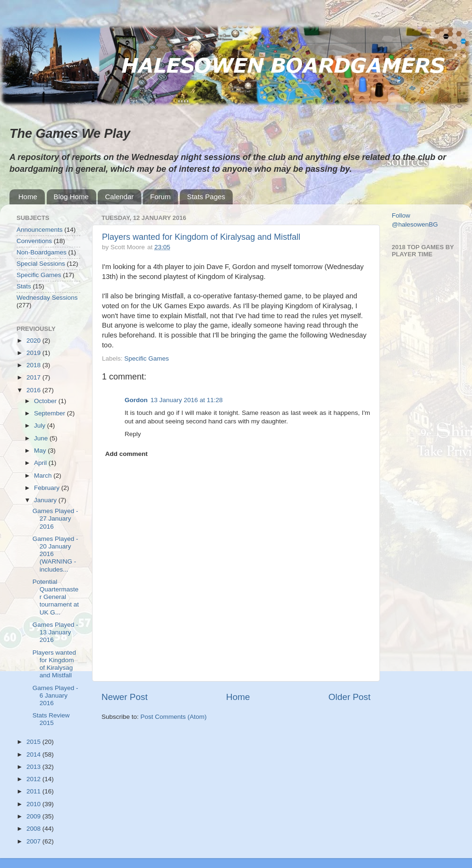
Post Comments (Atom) (174, 717)
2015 (34, 742)
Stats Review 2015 (51, 719)
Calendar (119, 197)
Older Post (350, 697)
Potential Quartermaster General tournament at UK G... (56, 597)
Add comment (126, 454)
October (46, 401)
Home (28, 197)
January (46, 500)
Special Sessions (41, 264)
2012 (34, 779)
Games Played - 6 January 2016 (55, 695)
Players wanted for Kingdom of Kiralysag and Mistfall (201, 237)
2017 (34, 377)
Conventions (34, 241)
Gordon (136, 400)
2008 (34, 829)
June (42, 438)
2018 (34, 365)
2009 (34, 816)
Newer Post (125, 697)
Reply (133, 434)
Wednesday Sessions (47, 298)
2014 (34, 754)
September (51, 413)
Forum (160, 197)
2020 (34, 341)
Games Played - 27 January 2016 (55, 518)
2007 (34, 841)
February (48, 488)
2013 (34, 767)
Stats (24, 286)
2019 (34, 353)
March (44, 476)
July (41, 426)
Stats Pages (206, 197)
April (41, 463)
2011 (34, 791)
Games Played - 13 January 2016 (55, 632)
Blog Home (71, 197)
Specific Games (147, 358)
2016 (34, 390)
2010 (34, 804)
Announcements (40, 230)
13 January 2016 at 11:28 (187, 400)
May (41, 451)
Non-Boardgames (42, 252)
